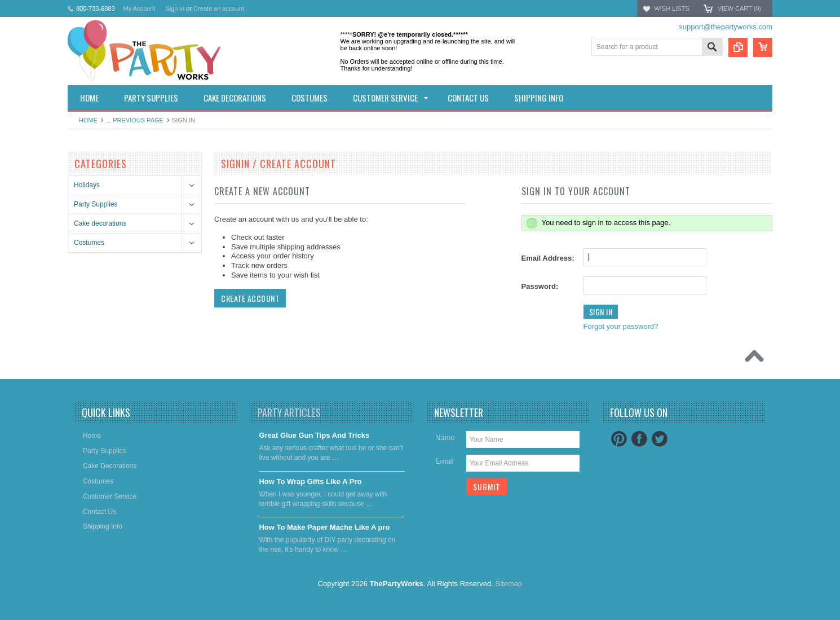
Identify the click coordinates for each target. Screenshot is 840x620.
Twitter (660, 439)
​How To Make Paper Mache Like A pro (324, 527)
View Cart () (739, 8)
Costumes (89, 243)
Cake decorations (100, 223)
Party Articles (289, 412)
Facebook (639, 439)
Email (445, 461)
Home (88, 120)
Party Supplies (96, 204)
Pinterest (619, 439)
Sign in (175, 8)
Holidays (87, 185)
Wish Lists (671, 8)
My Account (140, 8)
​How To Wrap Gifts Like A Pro (310, 482)
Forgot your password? (621, 326)
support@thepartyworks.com (726, 27)
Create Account (250, 298)
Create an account (219, 8)
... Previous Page (135, 120)
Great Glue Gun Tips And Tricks (314, 435)
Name (445, 437)
